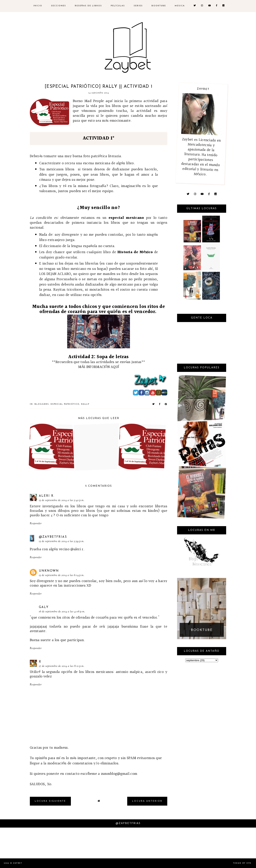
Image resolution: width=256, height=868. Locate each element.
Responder (36, 524)
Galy (44, 607)
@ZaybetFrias (53, 537)
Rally (85, 404)
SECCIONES (59, 6)
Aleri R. (47, 496)
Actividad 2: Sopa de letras (98, 357)
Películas (118, 6)
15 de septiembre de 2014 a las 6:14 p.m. (62, 575)
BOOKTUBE (159, 6)
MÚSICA (180, 6)
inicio (38, 6)
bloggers (42, 404)
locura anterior (147, 801)
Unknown (49, 571)
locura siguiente (50, 801)
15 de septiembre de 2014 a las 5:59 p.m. (62, 541)
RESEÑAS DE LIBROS (88, 6)
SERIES (138, 6)
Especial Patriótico (65, 404)
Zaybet (18, 863)
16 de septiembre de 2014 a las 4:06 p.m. (62, 612)
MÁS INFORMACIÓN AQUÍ (99, 367)
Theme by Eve (242, 863)
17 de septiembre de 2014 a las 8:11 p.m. (62, 666)
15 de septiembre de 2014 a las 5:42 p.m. (62, 500)
